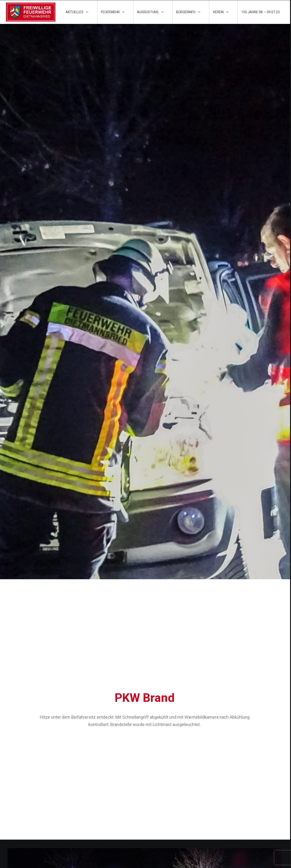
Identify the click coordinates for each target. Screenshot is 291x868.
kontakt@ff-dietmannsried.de (247, 815)
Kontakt (159, 780)
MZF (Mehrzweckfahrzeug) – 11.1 (162, 699)
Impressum (161, 788)
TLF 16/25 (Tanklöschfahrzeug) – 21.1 (226, 699)
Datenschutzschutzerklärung (176, 797)
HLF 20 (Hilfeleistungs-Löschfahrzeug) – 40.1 (92, 699)
